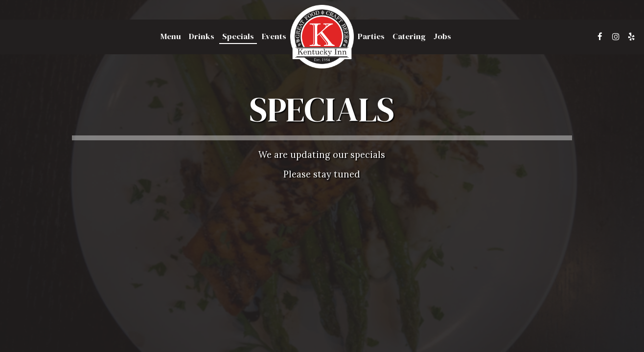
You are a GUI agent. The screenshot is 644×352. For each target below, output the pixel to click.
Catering (409, 37)
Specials (238, 37)
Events (274, 37)
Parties (371, 37)
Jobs (442, 37)
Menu (171, 37)
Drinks (202, 37)
